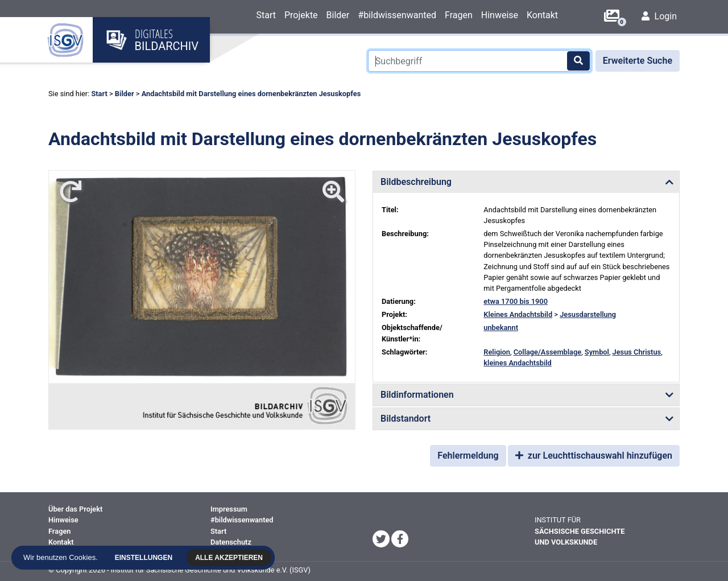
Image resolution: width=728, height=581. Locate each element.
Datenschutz (231, 542)
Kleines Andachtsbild (518, 314)
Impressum (229, 509)
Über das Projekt (75, 509)
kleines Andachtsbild (517, 363)
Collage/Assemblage (547, 352)
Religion (497, 352)
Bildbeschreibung (416, 182)
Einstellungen (145, 558)
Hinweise (500, 15)
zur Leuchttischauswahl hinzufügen (594, 456)
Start (266, 15)
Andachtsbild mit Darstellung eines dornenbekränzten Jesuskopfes (251, 94)
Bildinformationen (417, 395)
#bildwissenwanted (397, 15)
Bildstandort (406, 419)
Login (659, 16)
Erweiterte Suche (638, 61)
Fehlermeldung (468, 456)
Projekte (301, 15)
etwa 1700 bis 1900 (516, 301)
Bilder (338, 15)
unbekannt (501, 327)
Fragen (459, 15)
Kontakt (542, 15)
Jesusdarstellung (588, 314)
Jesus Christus (637, 352)
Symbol (597, 352)
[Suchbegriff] (479, 61)
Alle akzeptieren (231, 558)
